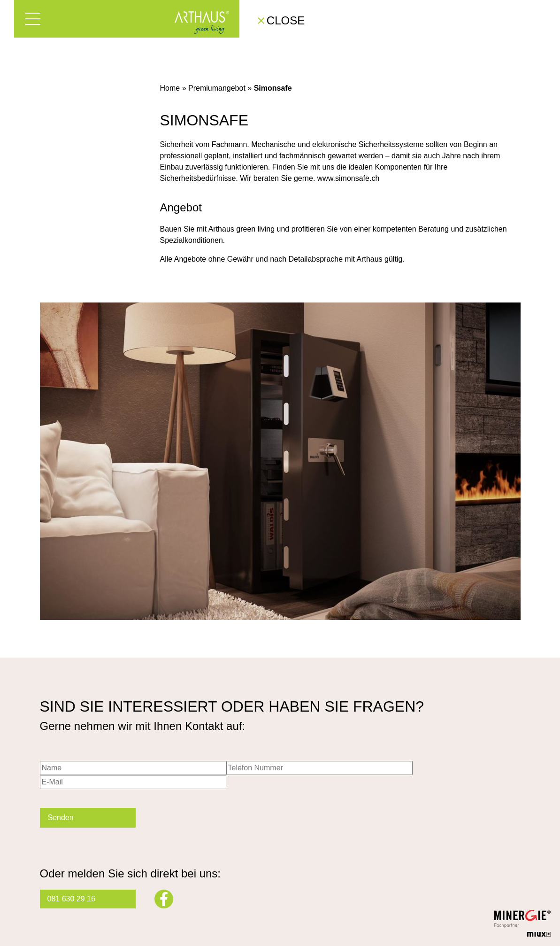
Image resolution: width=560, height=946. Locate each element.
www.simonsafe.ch (349, 178)
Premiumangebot (217, 88)
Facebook (164, 899)
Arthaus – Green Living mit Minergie (202, 23)
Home (170, 88)
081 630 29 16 (71, 899)
